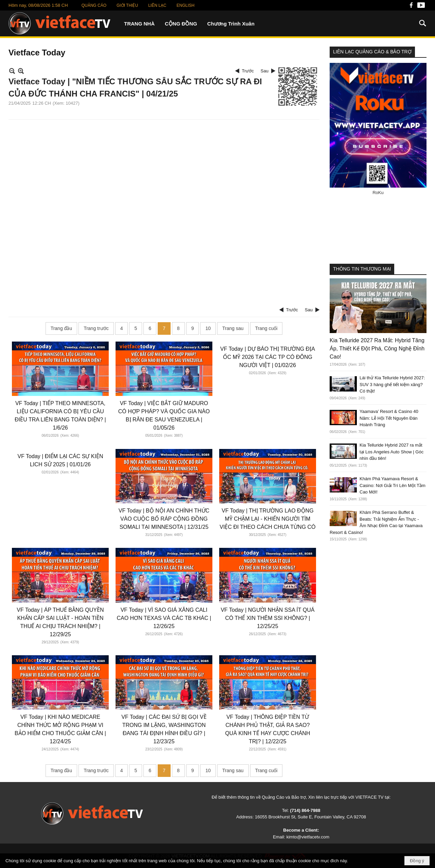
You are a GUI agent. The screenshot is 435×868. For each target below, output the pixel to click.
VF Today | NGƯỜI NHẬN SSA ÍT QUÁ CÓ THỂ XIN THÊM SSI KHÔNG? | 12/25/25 (267, 618)
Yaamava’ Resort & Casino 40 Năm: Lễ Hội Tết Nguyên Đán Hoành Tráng (389, 418)
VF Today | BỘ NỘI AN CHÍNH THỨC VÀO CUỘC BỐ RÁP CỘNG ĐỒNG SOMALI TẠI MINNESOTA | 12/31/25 (164, 519)
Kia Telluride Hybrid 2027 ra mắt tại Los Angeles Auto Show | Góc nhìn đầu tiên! (391, 452)
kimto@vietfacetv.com (308, 837)
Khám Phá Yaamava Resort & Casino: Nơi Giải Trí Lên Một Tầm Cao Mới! (393, 485)
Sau (265, 71)
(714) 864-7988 (305, 810)
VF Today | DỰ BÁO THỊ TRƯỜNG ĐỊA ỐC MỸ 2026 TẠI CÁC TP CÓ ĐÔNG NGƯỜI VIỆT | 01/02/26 (268, 357)
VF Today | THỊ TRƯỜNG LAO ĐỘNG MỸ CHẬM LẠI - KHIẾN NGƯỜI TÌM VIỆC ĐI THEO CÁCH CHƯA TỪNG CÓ (267, 519)
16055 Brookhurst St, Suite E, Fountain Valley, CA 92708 (310, 817)
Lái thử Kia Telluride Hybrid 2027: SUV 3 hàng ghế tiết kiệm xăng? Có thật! (392, 384)
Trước (248, 71)
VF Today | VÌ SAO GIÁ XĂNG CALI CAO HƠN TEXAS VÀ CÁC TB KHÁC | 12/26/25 (164, 618)
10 (208, 328)
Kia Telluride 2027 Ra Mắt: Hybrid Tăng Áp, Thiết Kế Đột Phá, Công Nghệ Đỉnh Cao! (377, 349)
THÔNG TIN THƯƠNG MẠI (362, 269)
